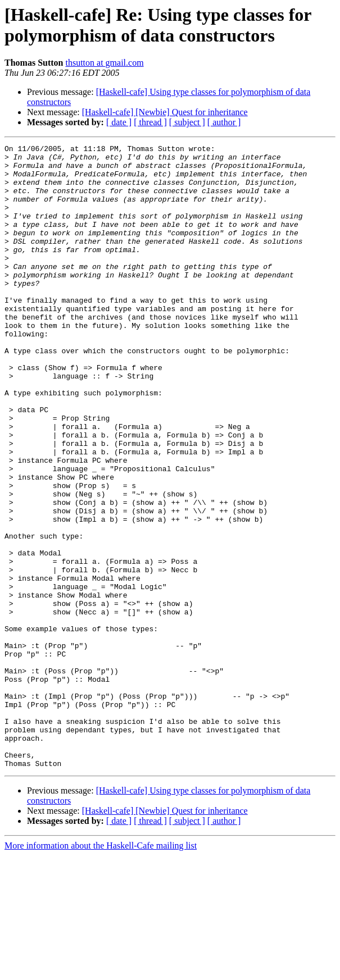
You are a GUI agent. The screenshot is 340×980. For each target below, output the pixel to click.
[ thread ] (150, 122)
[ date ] (119, 122)
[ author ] (224, 122)
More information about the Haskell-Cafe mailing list (101, 970)
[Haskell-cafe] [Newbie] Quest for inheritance (165, 112)
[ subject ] (187, 122)
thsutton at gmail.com (104, 63)
